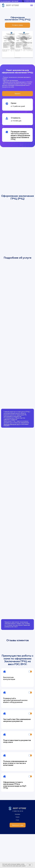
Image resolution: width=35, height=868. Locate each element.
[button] (18, 25)
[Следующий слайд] (33, 661)
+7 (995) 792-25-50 (18, 845)
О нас (17, 854)
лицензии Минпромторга (12, 424)
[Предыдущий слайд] (2, 661)
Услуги (17, 851)
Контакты (17, 848)
